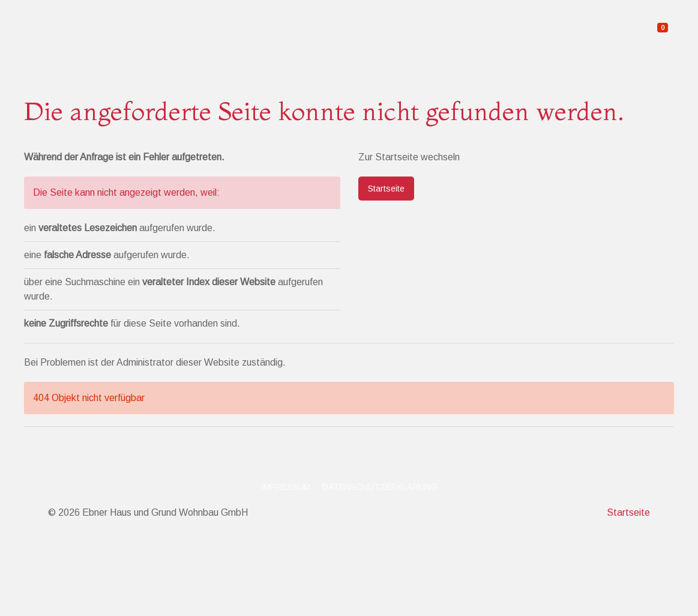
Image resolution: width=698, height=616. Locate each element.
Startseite (386, 189)
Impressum (286, 487)
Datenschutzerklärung (380, 487)
